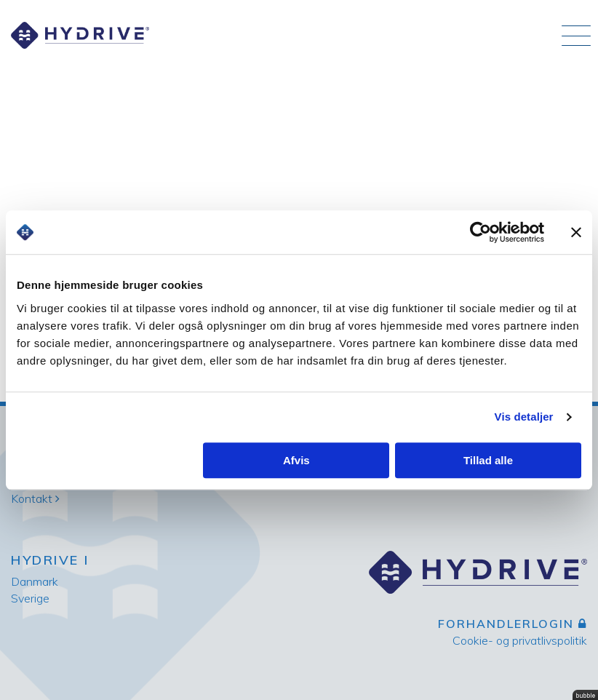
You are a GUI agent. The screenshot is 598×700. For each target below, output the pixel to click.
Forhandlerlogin (513, 624)
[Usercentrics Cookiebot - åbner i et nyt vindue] (481, 232)
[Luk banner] (576, 232)
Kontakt (35, 498)
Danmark (35, 581)
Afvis (296, 460)
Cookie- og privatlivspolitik (520, 640)
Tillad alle (488, 460)
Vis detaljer (524, 417)
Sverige (30, 598)
